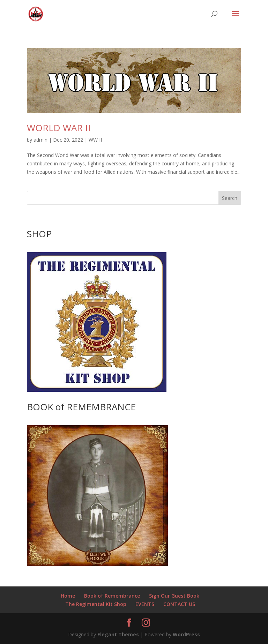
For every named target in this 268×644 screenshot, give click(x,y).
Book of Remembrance (112, 596)
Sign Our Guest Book (174, 596)
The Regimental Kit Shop (96, 604)
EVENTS (145, 604)
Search (230, 198)
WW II (95, 140)
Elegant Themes (118, 634)
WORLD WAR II (59, 128)
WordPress (186, 634)
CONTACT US (179, 604)
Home (68, 596)
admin (40, 140)
